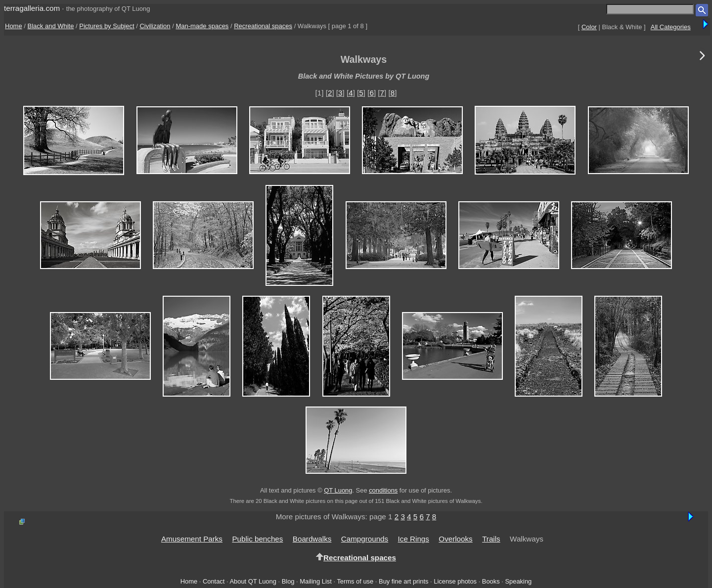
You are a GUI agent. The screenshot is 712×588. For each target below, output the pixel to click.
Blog (288, 581)
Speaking (518, 581)
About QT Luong (253, 581)
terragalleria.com (32, 8)
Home (14, 26)
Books (491, 581)
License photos (455, 581)
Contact (214, 581)
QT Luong (338, 490)
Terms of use (355, 581)
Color (589, 27)
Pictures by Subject (107, 26)
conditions (383, 490)
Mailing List (316, 581)
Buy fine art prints (403, 581)
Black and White (51, 26)
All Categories (671, 27)
